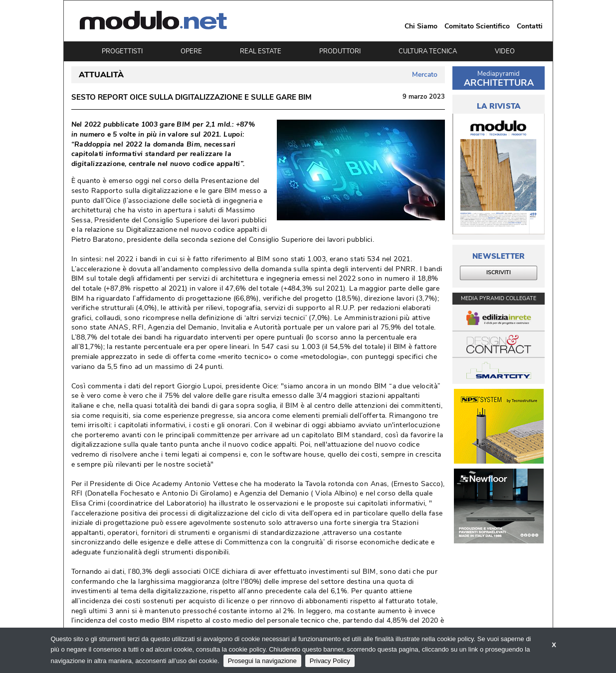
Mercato (425, 75)
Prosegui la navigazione (262, 661)
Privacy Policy (330, 661)
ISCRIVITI (499, 272)
